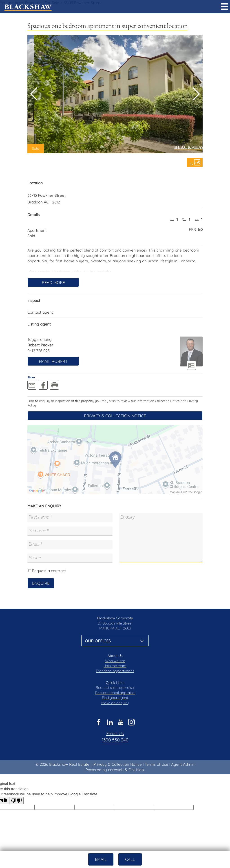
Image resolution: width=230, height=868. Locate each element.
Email (101, 859)
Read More (53, 282)
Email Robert (53, 361)
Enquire (41, 583)
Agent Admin (183, 764)
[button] (196, 94)
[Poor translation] (16, 801)
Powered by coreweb (105, 770)
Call (130, 859)
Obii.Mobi (137, 770)
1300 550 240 (115, 740)
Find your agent (115, 698)
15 (191, 164)
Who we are (115, 661)
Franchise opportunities (115, 671)
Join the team (115, 666)
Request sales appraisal (115, 687)
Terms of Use (156, 764)
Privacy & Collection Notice (115, 416)
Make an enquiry (115, 703)
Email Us (115, 733)
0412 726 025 (39, 351)
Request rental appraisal (115, 693)
